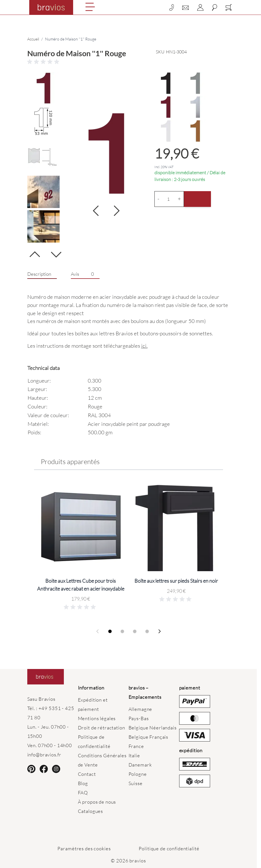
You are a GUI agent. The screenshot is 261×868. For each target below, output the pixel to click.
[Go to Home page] (51, 7)
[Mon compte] (200, 7)
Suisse (136, 783)
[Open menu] (90, 7)
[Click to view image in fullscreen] (106, 153)
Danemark (140, 765)
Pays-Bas (139, 718)
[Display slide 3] (135, 631)
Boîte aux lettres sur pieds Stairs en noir (176, 581)
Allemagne (140, 709)
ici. (144, 346)
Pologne (138, 774)
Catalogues (91, 811)
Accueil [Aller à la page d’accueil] (33, 39)
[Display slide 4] (147, 631)
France (136, 746)
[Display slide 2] (122, 631)
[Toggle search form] (215, 7)
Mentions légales (97, 718)
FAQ (83, 793)
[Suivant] (56, 252)
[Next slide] (159, 631)
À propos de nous (97, 802)
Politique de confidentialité (169, 848)
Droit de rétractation (102, 728)
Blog (83, 783)
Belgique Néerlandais (153, 728)
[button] (129, 62)
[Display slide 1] (110, 631)
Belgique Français (148, 737)
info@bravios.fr (44, 755)
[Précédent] (35, 256)
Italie (134, 755)
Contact (87, 774)
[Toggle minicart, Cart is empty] (229, 7)
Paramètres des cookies (84, 848)
